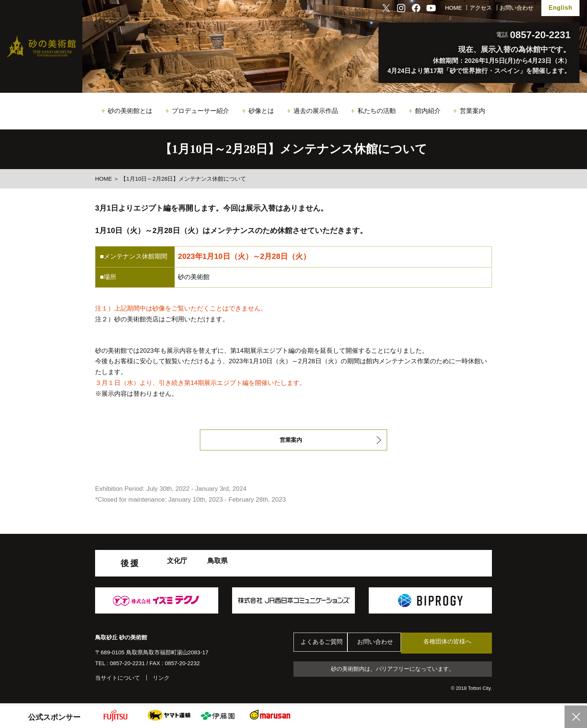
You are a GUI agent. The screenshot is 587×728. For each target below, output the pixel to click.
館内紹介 (428, 111)
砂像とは (261, 111)
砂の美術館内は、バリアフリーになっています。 (393, 671)
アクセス (481, 8)
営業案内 (472, 111)
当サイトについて (118, 680)
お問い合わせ (517, 8)
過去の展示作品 (316, 111)
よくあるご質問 (323, 645)
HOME (454, 8)
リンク (161, 680)
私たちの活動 (377, 111)
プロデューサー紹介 (200, 111)
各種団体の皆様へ (456, 644)
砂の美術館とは (130, 111)
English (560, 8)
